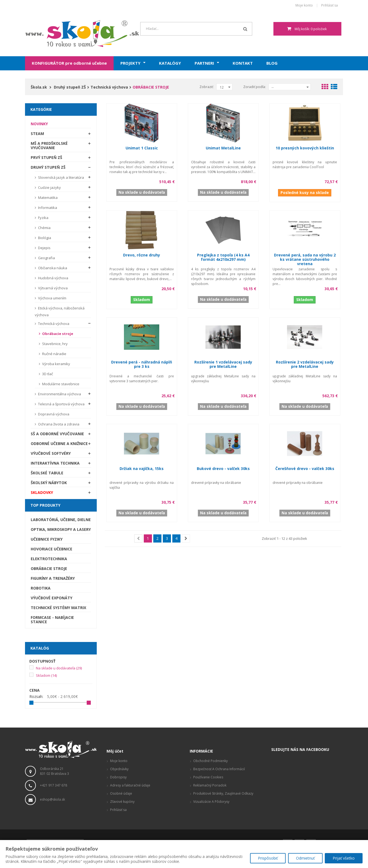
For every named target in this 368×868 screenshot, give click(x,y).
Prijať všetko (344, 859)
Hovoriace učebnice (52, 549)
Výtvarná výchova (52, 288)
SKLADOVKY (42, 492)
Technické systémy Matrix (58, 608)
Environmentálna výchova (59, 394)
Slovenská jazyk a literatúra (61, 177)
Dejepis (44, 248)
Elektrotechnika (49, 559)
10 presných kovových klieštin (305, 148)
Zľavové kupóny (122, 802)
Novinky (39, 124)
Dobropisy (118, 777)
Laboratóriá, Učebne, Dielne (61, 520)
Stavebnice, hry (54, 344)
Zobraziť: (207, 87)
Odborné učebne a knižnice (59, 444)
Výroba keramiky (56, 364)
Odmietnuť (305, 859)
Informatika (47, 208)
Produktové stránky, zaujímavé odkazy (223, 793)
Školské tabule (47, 473)
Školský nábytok (49, 483)
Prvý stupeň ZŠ (46, 157)
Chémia (44, 228)
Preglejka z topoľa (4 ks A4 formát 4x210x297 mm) (223, 257)
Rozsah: (36, 697)
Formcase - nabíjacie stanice (52, 620)
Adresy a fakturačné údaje (130, 785)
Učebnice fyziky (47, 539)
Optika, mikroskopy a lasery (61, 529)
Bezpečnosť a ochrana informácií (219, 769)
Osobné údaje (121, 793)
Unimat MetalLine (223, 148)
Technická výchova (53, 324)
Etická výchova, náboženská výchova (60, 311)
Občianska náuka (52, 268)
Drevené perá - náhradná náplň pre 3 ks (142, 364)
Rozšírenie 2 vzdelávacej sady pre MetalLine (305, 364)
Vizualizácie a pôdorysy (211, 802)
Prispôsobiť (267, 859)
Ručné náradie (54, 354)
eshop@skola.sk (52, 799)
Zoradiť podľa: (255, 87)
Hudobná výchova (53, 278)
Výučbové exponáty (52, 598)
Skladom (46, 675)
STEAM (37, 134)
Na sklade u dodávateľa (59, 668)
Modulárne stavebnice (60, 384)
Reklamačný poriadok (210, 785)
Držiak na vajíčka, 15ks (142, 469)
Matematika (47, 198)
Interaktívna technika (55, 463)
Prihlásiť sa (330, 6)
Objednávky (119, 769)
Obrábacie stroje (57, 334)
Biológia (44, 238)
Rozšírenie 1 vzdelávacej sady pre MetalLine (223, 364)
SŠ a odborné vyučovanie (57, 434)
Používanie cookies (208, 777)
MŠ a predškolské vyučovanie (49, 145)
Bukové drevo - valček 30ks (223, 469)
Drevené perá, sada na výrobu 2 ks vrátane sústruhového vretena (305, 259)
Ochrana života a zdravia (58, 424)
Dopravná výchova (53, 414)
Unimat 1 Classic (142, 148)
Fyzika (43, 218)
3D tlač (47, 374)
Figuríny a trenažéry (53, 578)
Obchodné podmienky (210, 761)
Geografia (46, 258)
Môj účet (115, 751)
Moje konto (304, 6)
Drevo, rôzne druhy (142, 255)
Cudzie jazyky (49, 187)
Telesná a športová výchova (61, 404)
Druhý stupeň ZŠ (48, 167)
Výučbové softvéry (51, 453)
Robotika (41, 588)
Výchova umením (52, 298)
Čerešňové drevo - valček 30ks (305, 469)
